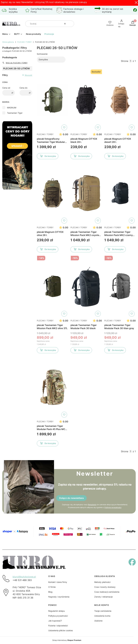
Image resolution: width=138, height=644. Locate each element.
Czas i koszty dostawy (105, 587)
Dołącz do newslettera (71, 498)
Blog (50, 592)
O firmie (52, 587)
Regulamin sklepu (57, 611)
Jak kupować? (55, 621)
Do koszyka (48, 157)
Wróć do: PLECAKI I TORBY (15, 63)
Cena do (23, 88)
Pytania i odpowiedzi (58, 626)
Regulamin (92, 505)
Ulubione (98, 621)
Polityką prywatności (113, 507)
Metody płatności (102, 582)
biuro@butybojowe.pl (24, 577)
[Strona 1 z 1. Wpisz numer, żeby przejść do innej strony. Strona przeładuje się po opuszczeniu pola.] (130, 61)
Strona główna (8, 42)
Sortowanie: (42, 54)
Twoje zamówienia (103, 611)
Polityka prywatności (58, 616)
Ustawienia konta (102, 616)
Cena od (6, 88)
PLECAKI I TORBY (25, 42)
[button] (71, 24)
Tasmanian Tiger (15, 113)
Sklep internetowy (67, 640)
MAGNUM (12, 108)
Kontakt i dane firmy (58, 582)
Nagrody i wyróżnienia (59, 597)
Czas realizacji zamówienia (107, 592)
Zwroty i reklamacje (103, 597)
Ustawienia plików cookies (61, 630)
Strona (125, 61)
